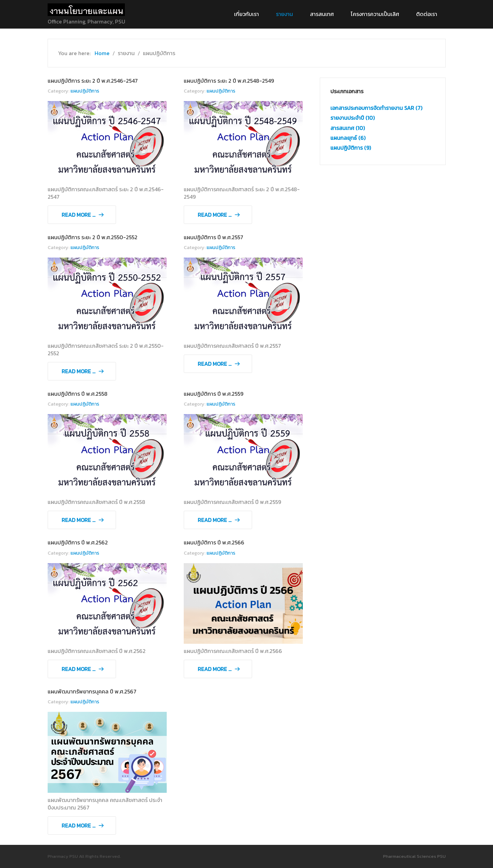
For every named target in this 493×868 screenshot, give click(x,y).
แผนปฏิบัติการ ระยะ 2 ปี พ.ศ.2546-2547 (93, 81)
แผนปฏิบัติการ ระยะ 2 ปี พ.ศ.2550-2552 (93, 237)
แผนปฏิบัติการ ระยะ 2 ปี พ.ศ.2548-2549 (229, 81)
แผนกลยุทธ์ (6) (348, 138)
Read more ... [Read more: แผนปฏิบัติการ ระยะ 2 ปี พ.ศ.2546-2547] (78, 215)
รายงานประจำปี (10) (352, 118)
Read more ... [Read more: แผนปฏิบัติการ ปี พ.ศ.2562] (78, 669)
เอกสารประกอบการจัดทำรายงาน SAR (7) (376, 108)
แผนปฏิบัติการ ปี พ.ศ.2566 (214, 542)
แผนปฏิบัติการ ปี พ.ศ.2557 (213, 237)
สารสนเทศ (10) (348, 128)
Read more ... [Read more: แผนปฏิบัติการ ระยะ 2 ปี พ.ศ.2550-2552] (78, 371)
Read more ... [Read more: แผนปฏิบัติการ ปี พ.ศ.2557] (215, 364)
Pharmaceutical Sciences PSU (414, 856)
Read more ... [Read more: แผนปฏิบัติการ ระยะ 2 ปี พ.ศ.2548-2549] (215, 215)
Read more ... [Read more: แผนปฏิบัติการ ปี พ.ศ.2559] (215, 520)
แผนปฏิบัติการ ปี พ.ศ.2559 (213, 394)
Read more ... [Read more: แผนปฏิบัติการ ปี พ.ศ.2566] (215, 669)
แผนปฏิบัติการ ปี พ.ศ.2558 (78, 394)
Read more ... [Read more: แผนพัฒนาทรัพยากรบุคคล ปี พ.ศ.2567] (78, 825)
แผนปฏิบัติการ (85, 91)
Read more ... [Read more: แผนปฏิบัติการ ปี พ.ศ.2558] (78, 520)
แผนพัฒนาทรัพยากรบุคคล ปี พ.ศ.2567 (92, 691)
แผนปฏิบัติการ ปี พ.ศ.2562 (78, 542)
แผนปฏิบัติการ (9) (351, 148)
